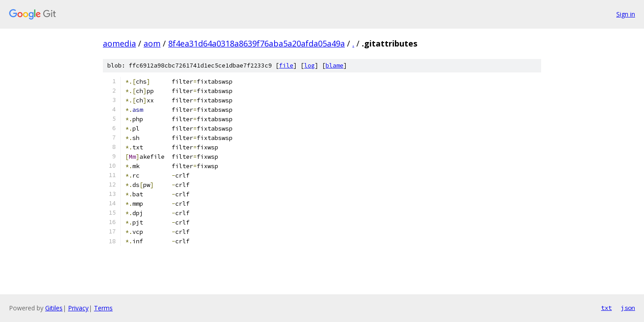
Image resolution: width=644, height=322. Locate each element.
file (286, 66)
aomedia (119, 43)
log (309, 66)
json (628, 308)
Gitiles (54, 308)
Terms (103, 308)
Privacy (78, 308)
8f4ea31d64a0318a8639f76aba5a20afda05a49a (256, 43)
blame (335, 66)
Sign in (626, 14)
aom (152, 43)
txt (606, 308)
